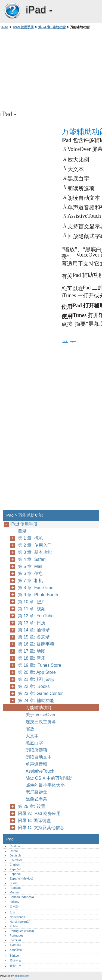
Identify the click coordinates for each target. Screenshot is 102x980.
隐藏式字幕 (36, 799)
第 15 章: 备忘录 (34, 637)
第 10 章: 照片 (32, 602)
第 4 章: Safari (32, 559)
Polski (14, 926)
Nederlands (17, 917)
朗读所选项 (36, 750)
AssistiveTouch (40, 771)
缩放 (30, 729)
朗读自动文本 (39, 757)
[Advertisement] (51, 69)
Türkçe (14, 956)
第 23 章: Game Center (40, 693)
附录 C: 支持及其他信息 (41, 828)
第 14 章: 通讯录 (34, 630)
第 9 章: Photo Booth (38, 595)
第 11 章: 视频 (32, 609)
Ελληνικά (16, 860)
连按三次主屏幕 (41, 722)
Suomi (14, 883)
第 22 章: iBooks (34, 686)
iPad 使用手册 (23, 27)
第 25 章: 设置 (32, 806)
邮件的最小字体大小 (45, 785)
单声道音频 (36, 764)
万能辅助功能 (39, 708)
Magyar (15, 892)
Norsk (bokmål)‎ (20, 922)
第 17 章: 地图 (32, 651)
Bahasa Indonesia (22, 897)
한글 (13, 912)
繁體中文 (16, 966)
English (15, 865)
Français (15, 888)
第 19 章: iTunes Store (40, 665)
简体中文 (16, 960)
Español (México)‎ (21, 878)
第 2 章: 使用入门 (35, 545)
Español (15, 869)
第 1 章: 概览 (30, 538)
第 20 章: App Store (37, 672)
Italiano (14, 902)
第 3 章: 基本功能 (35, 552)
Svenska (15, 945)
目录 (22, 531)
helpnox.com (22, 976)
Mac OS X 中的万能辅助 (49, 778)
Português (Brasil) (22, 931)
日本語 (14, 906)
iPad (12, 11)
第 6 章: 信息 (30, 573)
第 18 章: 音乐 (32, 658)
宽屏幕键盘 (36, 792)
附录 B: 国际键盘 (34, 821)
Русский (15, 940)
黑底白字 (34, 743)
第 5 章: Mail (30, 566)
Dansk (14, 851)
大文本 (32, 736)
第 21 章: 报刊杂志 (36, 679)
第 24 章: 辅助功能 (52, 27)
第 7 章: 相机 (30, 581)
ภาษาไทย (16, 950)
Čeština (15, 846)
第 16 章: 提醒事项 (36, 644)
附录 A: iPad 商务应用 (39, 813)
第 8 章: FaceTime (36, 588)
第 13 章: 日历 (32, 623)
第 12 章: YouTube (36, 616)
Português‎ (16, 935)
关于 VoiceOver (41, 715)
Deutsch (15, 855)
